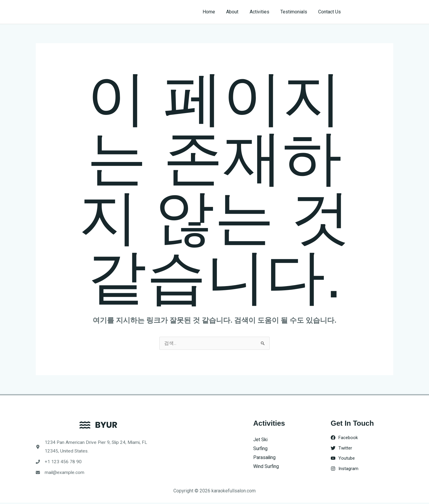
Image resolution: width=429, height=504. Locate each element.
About (238, 12)
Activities (263, 12)
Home (216, 12)
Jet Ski (261, 440)
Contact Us (330, 12)
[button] (373, 12)
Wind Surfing (266, 466)
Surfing (261, 449)
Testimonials (296, 12)
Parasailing (265, 457)
